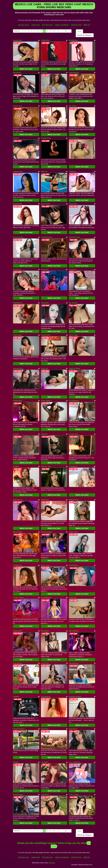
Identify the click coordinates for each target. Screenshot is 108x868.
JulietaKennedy (46, 138)
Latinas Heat (36, 25)
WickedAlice (45, 631)
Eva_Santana (73, 303)
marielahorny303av (75, 697)
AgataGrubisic (18, 631)
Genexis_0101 (73, 434)
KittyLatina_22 (18, 500)
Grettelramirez (18, 303)
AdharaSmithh (46, 335)
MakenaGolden (18, 532)
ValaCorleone (45, 204)
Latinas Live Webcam (62, 25)
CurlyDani (44, 73)
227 (66, 31)
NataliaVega (45, 729)
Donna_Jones (45, 565)
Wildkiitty (16, 466)
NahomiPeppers (74, 631)
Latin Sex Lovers (24, 25)
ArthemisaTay (17, 401)
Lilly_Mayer (45, 762)
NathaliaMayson (74, 138)
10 (54, 31)
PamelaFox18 (17, 40)
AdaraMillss (73, 269)
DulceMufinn (17, 73)
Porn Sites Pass (47, 25)
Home (79, 31)
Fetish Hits (52, 863)
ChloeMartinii (45, 40)
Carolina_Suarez (18, 598)
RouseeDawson (18, 794)
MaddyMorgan (74, 40)
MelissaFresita (74, 500)
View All (17, 31)
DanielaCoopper (18, 237)
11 (58, 31)
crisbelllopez (45, 794)
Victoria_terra (17, 106)
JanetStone (73, 172)
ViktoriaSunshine (74, 237)
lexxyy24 (16, 434)
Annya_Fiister (73, 532)
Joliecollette (45, 303)
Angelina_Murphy (75, 368)
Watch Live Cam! (26, 69)
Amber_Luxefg (74, 794)
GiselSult (16, 138)
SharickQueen (18, 663)
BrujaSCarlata (18, 204)
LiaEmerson (45, 500)
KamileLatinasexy (19, 729)
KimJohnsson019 (47, 532)
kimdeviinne (17, 269)
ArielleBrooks (17, 565)
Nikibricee (44, 172)
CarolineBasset (74, 401)
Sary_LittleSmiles (75, 762)
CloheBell (16, 697)
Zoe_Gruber (73, 106)
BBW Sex (87, 25)
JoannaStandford (47, 237)
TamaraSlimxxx (74, 663)
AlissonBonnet (46, 697)
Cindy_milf (44, 368)
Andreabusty (73, 729)
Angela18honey (74, 73)
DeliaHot (16, 762)
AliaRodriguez (18, 335)
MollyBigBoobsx (46, 598)
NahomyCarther (18, 368)
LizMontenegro (18, 172)
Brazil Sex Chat (76, 25)
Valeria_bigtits (74, 335)
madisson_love (46, 466)
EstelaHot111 (73, 466)
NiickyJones (73, 204)
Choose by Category (85, 35)
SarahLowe (73, 598)
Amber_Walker (46, 401)
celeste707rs (45, 663)
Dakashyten (45, 269)
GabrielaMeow (74, 565)
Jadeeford (44, 434)
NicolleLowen (45, 106)
